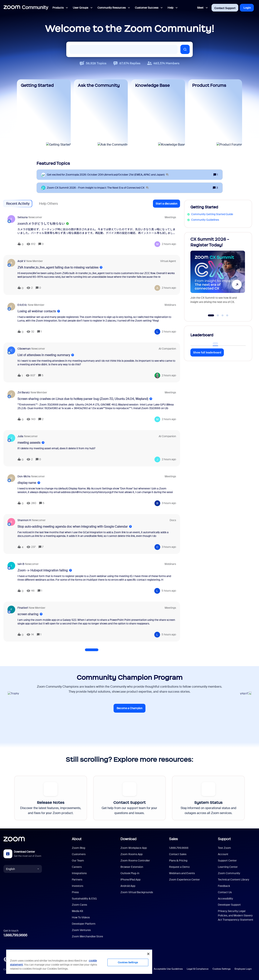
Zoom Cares (79, 905)
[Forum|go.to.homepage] (26, 8)
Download (128, 839)
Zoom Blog (78, 848)
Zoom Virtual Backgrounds (137, 892)
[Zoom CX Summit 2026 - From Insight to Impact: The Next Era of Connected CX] (98, 188)
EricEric (22, 305)
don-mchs (24, 476)
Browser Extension (132, 867)
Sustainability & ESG (84, 899)
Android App (128, 886)
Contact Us (225, 892)
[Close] (148, 954)
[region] (79, 962)
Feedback (224, 886)
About (77, 839)
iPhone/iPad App (130, 880)
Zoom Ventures (81, 930)
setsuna (23, 217)
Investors (78, 886)
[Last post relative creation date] (169, 244)
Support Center (227, 861)
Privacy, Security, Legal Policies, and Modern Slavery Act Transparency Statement (236, 915)
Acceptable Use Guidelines (168, 969)
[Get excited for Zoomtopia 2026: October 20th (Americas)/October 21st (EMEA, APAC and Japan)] (108, 175)
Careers (77, 867)
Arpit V (22, 261)
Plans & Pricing (178, 861)
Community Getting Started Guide (212, 214)
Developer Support (229, 905)
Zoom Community (229, 873)
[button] (166, 204)
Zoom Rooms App (132, 854)
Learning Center (228, 867)
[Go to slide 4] (227, 315)
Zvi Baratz (24, 392)
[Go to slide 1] (211, 315)
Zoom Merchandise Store (87, 936)
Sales (173, 839)
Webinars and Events (182, 873)
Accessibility (225, 899)
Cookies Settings (222, 969)
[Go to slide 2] (218, 315)
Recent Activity (18, 204)
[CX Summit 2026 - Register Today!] (218, 275)
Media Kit (78, 911)
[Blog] (6, 959)
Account (223, 854)
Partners (77, 880)
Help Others (48, 204)
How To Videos (81, 917)
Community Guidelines (205, 220)
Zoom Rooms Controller (135, 861)
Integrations (79, 873)
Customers (79, 854)
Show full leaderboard (207, 352)
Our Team (78, 861)
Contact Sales (178, 854)
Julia (20, 436)
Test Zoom (224, 848)
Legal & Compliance (198, 969)
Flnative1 (23, 608)
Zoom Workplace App (134, 848)
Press (75, 892)
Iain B (21, 564)
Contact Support (225, 8)
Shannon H (24, 520)
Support (224, 839)
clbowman (24, 349)
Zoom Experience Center (184, 880)
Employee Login (243, 969)
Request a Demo (179, 867)
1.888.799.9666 (15, 935)
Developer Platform (84, 924)
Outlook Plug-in (130, 873)
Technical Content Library (234, 880)
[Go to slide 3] (222, 315)
